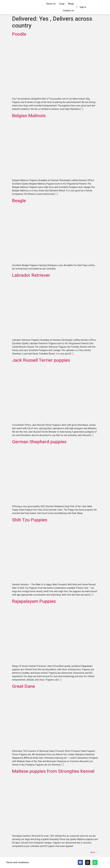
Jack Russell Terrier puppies (41, 360)
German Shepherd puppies (39, 442)
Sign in (83, 7)
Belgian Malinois (29, 116)
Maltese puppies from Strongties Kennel (53, 771)
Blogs (71, 4)
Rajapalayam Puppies (34, 601)
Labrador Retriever (31, 275)
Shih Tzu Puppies (30, 520)
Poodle (19, 34)
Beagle (19, 201)
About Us (51, 4)
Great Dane (23, 686)
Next (94, 852)
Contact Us (68, 11)
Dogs (62, 4)
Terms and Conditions (17, 862)
